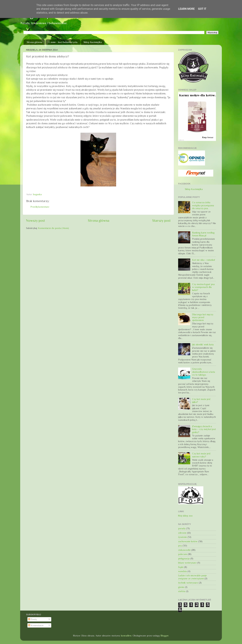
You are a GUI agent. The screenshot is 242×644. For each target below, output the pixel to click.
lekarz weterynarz (187, 563)
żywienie (183, 537)
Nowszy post (35, 221)
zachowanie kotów (188, 541)
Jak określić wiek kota (203, 345)
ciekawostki (184, 550)
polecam (183, 554)
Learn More (186, 9)
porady (182, 528)
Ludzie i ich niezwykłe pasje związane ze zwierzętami (192, 577)
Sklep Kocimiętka (93, 42)
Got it (202, 9)
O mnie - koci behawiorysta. (63, 42)
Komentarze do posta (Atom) (54, 228)
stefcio (182, 591)
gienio (181, 587)
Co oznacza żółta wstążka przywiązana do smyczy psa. (203, 205)
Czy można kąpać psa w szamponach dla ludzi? (203, 287)
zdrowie (182, 533)
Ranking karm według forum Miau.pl (203, 234)
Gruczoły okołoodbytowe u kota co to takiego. (204, 372)
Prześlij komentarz (40, 207)
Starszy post (161, 221)
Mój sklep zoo (185, 516)
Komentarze (36, 625)
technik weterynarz (188, 583)
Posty (32, 619)
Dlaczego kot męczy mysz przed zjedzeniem (203, 317)
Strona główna (34, 42)
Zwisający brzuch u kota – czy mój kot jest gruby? (204, 429)
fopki (181, 567)
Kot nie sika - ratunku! (204, 260)
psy (180, 546)
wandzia (182, 571)
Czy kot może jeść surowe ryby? (201, 455)
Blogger (164, 636)
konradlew (126, 636)
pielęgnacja (184, 559)
